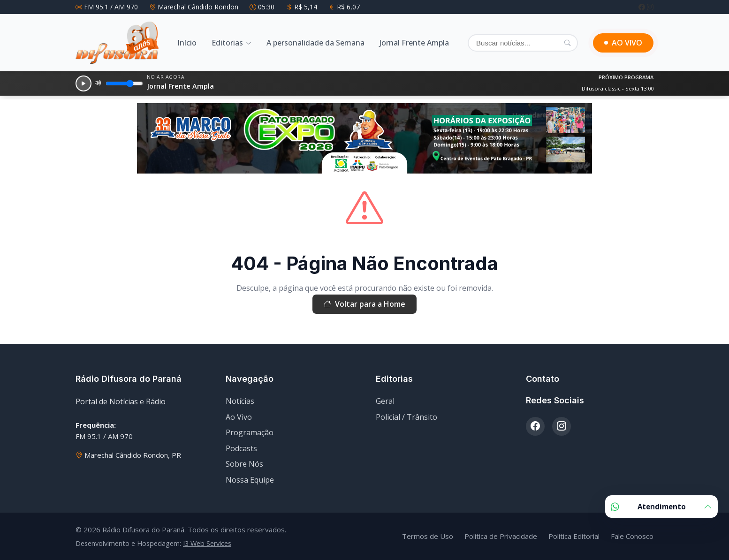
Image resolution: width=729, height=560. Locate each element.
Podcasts (241, 448)
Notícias (240, 401)
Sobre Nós (244, 464)
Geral (385, 401)
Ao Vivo (239, 417)
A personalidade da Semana (315, 43)
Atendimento (661, 507)
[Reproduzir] (84, 83)
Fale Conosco (632, 536)
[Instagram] (650, 7)
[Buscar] (523, 43)
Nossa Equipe (250, 480)
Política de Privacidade (501, 536)
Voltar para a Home (364, 304)
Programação (250, 432)
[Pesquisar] (567, 43)
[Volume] (124, 83)
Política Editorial (574, 536)
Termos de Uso (428, 536)
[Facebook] (643, 7)
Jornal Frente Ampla (414, 43)
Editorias (227, 43)
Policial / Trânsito (406, 417)
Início (187, 43)
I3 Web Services (207, 543)
